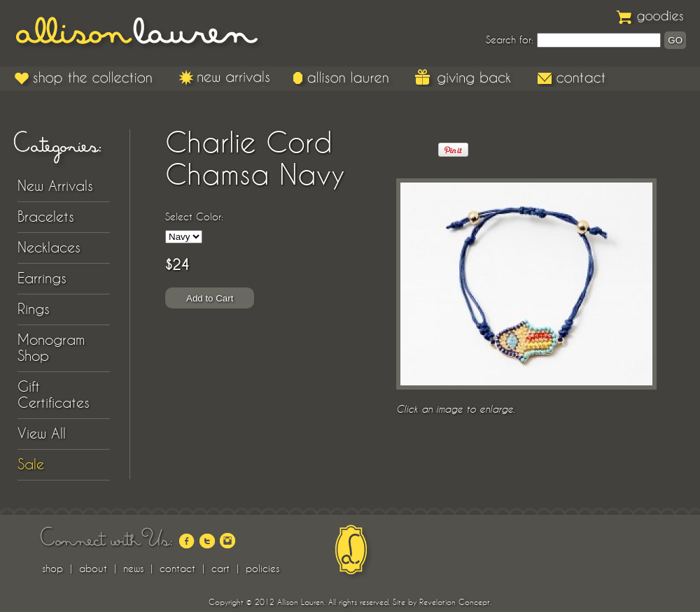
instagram (227, 541)
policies (262, 569)
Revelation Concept (455, 602)
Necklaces (49, 248)
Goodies (651, 16)
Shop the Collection (86, 78)
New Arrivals (225, 78)
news (133, 569)
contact (177, 569)
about (93, 569)
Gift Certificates (54, 395)
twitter (207, 541)
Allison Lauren (147, 33)
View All (42, 434)
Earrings (42, 278)
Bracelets (46, 217)
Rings (34, 309)
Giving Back (464, 78)
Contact (572, 78)
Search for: (510, 40)
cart (220, 569)
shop (52, 569)
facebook (187, 541)
